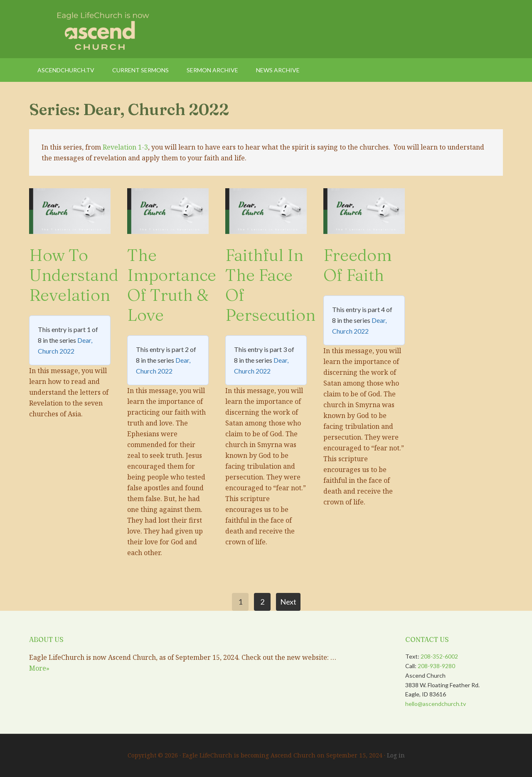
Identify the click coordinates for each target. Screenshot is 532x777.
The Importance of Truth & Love (172, 285)
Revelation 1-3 (125, 147)
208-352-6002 (439, 656)
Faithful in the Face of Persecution (270, 285)
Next (288, 602)
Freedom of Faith (358, 265)
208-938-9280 (436, 666)
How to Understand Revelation (74, 275)
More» (39, 668)
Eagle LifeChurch (100, 29)
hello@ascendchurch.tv (436, 704)
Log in (396, 755)
